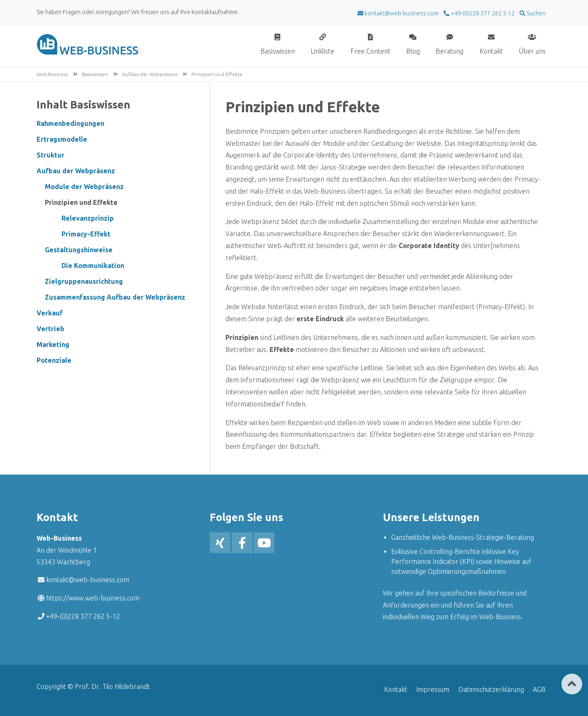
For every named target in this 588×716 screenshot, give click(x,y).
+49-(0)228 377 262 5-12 (482, 13)
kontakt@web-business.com (88, 580)
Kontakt (491, 51)
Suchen (535, 13)
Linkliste (322, 51)
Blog (413, 51)
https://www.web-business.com (93, 598)
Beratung (450, 51)
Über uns (532, 51)
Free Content (370, 51)
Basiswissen (278, 51)
